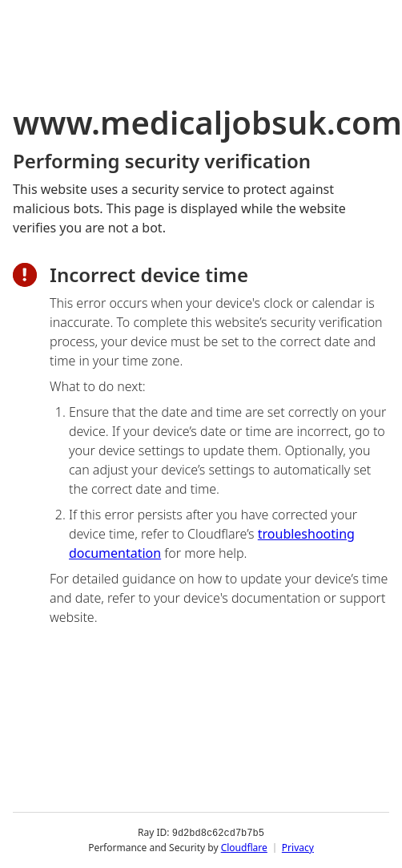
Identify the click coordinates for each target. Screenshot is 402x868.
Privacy (298, 848)
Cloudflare (244, 848)
